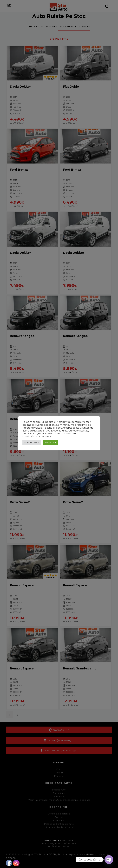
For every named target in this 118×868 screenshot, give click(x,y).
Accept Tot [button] (50, 443)
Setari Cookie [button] (32, 443)
